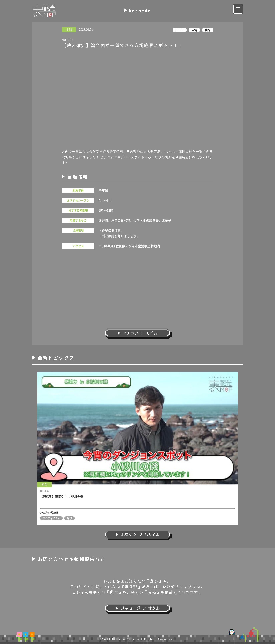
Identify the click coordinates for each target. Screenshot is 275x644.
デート (180, 30)
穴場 (194, 30)
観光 (208, 30)
